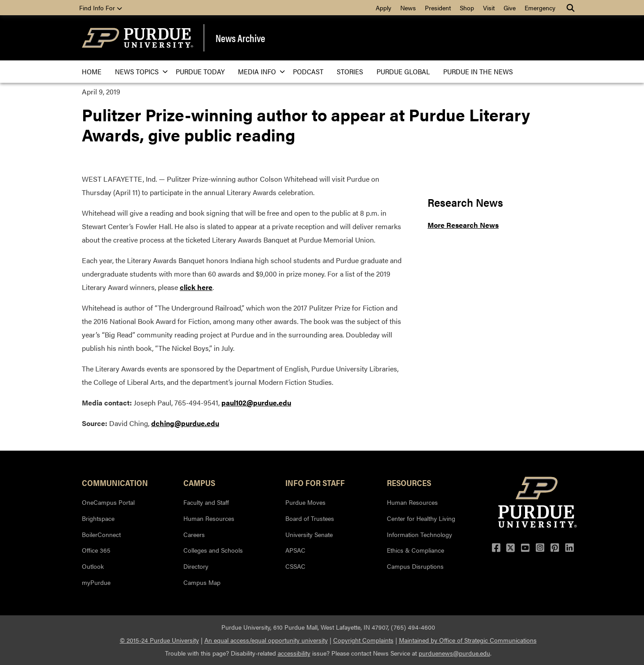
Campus (199, 482)
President (438, 8)
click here (196, 287)
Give (510, 8)
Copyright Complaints (363, 640)
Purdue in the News (478, 71)
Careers (194, 534)
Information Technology (419, 534)
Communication (115, 482)
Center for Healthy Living (421, 518)
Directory (196, 566)
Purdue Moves (305, 502)
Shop (467, 8)
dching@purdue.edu (185, 423)
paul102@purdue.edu (256, 403)
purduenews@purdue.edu (454, 653)
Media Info (259, 71)
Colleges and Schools (213, 550)
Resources (409, 482)
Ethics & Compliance (415, 550)
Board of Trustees (310, 518)
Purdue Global (403, 71)
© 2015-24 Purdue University (159, 640)
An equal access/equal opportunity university (266, 640)
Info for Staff (315, 482)
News (408, 8)
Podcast (308, 71)
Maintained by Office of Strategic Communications (468, 640)
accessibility (294, 653)
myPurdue (96, 582)
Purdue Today (200, 71)
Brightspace (98, 518)
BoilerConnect (101, 534)
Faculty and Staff (206, 502)
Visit (489, 8)
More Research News (463, 225)
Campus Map (202, 582)
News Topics (139, 71)
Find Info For (101, 8)
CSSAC (295, 566)
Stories (350, 71)
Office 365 (96, 550)
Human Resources (209, 518)
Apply (383, 8)
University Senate (309, 534)
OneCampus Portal (108, 502)
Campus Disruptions (415, 566)
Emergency (540, 8)
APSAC (295, 550)
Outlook (93, 566)
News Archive (240, 38)
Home (92, 71)
